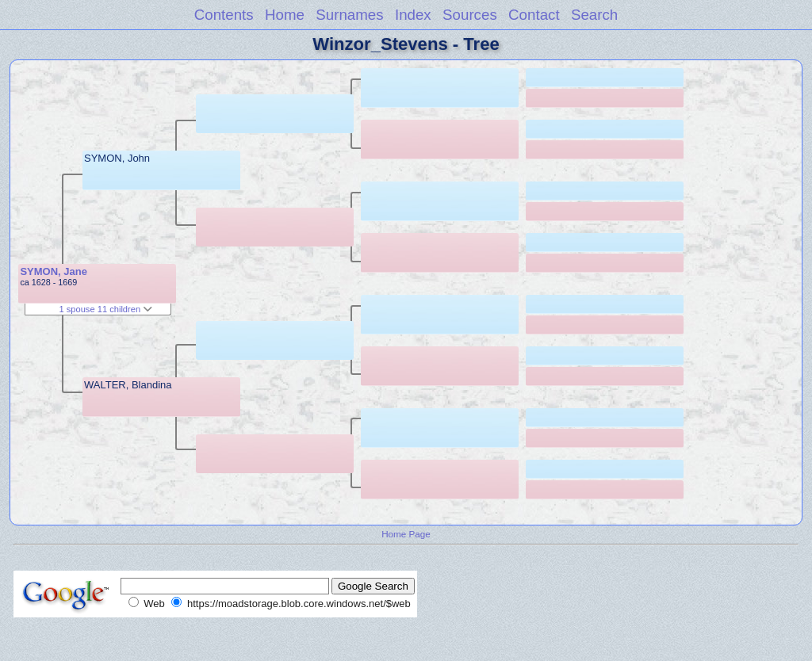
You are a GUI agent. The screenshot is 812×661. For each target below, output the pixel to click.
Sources (470, 15)
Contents (224, 15)
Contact (534, 15)
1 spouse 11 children (105, 309)
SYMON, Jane (54, 271)
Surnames (349, 15)
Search (594, 15)
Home (285, 15)
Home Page (406, 534)
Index (413, 15)
